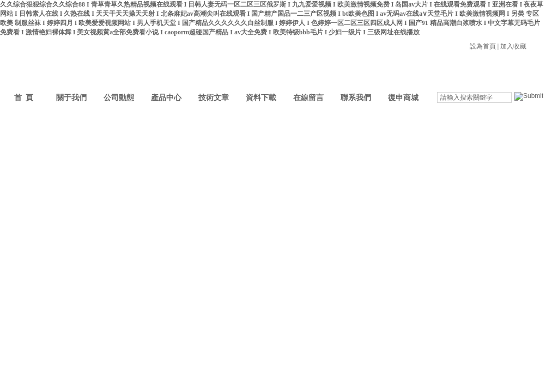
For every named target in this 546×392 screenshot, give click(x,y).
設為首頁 (483, 46)
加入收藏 (513, 46)
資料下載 (261, 98)
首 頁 (24, 98)
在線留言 (308, 98)
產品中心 (166, 98)
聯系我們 (356, 98)
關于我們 (71, 98)
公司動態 (119, 98)
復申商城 (403, 98)
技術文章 (214, 98)
